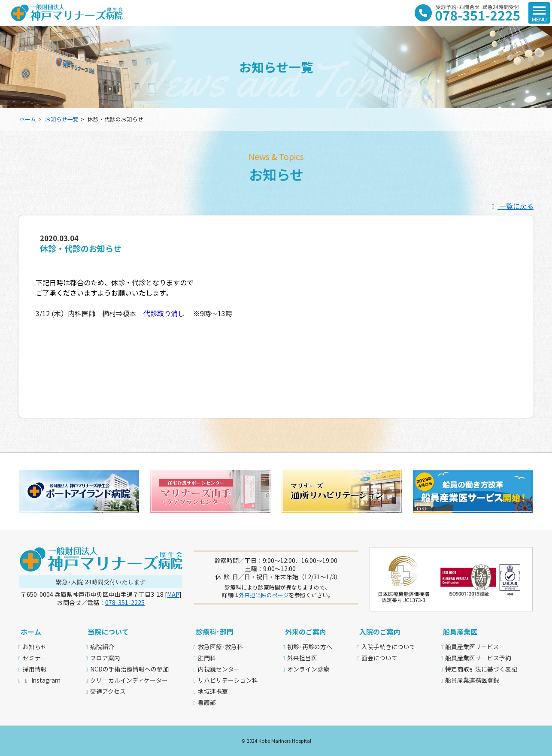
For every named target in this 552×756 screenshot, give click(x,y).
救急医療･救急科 (220, 647)
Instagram (42, 680)
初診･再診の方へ (310, 647)
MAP (173, 594)
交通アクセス (108, 691)
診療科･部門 (215, 632)
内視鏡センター (219, 669)
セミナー (35, 658)
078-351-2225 (125, 602)
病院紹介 (102, 647)
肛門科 (207, 658)
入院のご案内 (380, 632)
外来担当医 (302, 658)
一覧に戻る (511, 206)
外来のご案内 (306, 632)
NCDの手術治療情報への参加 (129, 669)
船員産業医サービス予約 (478, 658)
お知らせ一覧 (62, 119)
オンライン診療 (308, 669)
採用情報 (35, 669)
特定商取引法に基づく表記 (481, 669)
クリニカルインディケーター (129, 680)
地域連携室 (213, 691)
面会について (379, 658)
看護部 (207, 702)
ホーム (28, 119)
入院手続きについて (388, 647)
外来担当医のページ (264, 595)
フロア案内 (105, 658)
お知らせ (35, 647)
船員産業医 (460, 632)
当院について (108, 632)
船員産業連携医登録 (472, 680)
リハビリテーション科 (228, 680)
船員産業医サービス (472, 647)
